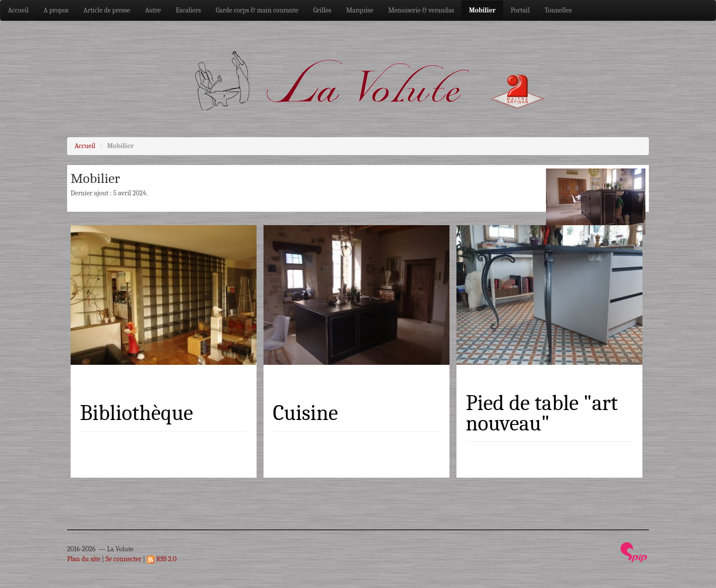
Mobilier (482, 10)
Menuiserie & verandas (421, 10)
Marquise (360, 10)
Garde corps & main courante (257, 10)
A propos (56, 10)
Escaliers (188, 10)
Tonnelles (558, 10)
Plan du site (84, 559)
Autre (153, 10)
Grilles (322, 10)
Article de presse (107, 10)
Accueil (18, 10)
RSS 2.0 (162, 559)
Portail (520, 10)
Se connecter (123, 559)
